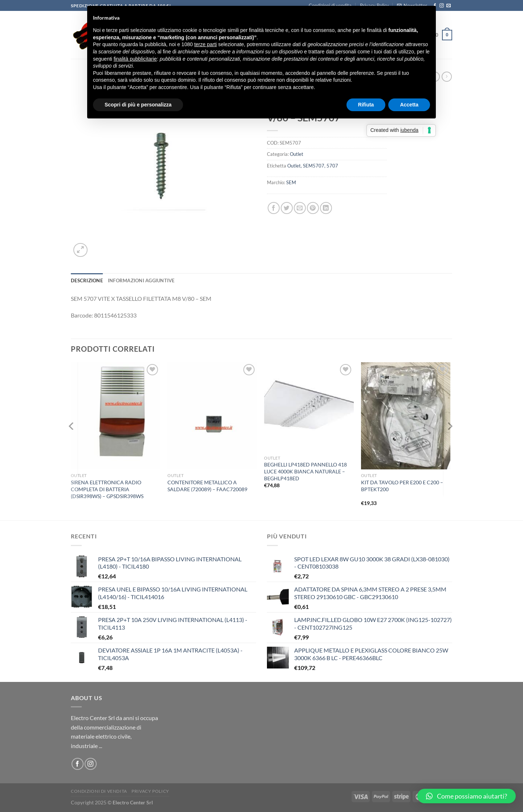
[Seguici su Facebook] (78, 764)
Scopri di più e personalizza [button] (138, 105)
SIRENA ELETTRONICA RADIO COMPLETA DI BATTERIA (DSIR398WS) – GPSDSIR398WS (107, 489)
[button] (467, 796)
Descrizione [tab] (87, 280)
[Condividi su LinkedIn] (326, 208)
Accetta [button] (409, 105)
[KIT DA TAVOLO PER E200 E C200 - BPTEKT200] (406, 416)
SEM (291, 182)
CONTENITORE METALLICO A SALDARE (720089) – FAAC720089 (207, 486)
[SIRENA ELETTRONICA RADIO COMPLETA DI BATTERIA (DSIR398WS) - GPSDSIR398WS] (116, 416)
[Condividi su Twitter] (287, 208)
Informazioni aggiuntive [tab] (141, 280)
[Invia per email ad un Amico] (300, 208)
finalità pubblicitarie (135, 59)
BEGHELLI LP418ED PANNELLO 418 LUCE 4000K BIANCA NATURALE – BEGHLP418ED (305, 471)
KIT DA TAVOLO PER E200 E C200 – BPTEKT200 (402, 486)
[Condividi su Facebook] (274, 208)
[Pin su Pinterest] (313, 208)
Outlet (297, 154)
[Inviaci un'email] (449, 6)
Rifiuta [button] (366, 105)
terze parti (206, 44)
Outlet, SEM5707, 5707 (313, 166)
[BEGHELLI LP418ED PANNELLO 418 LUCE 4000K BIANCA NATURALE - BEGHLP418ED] (309, 407)
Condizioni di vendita (99, 791)
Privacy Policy (150, 791)
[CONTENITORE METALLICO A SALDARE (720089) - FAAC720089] (212, 416)
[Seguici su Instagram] (442, 6)
